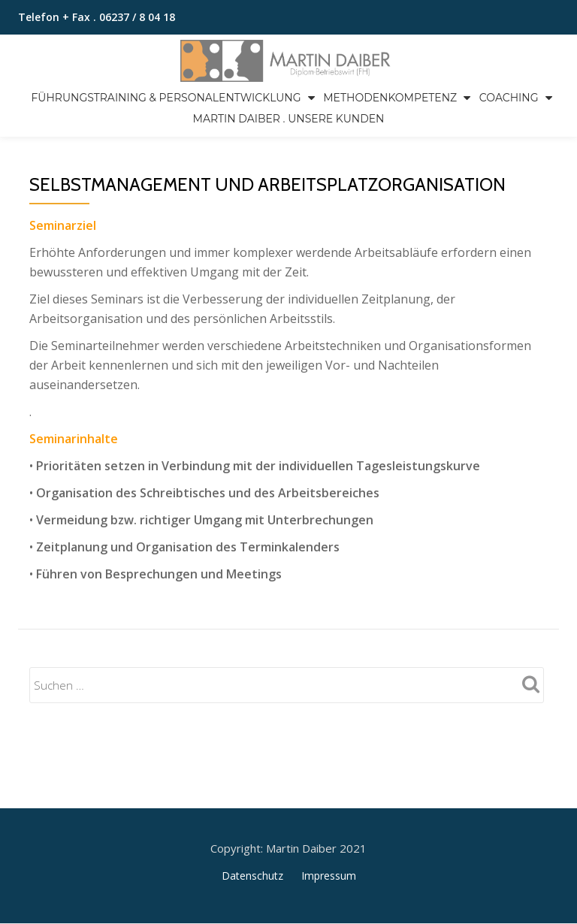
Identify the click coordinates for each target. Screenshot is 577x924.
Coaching (509, 98)
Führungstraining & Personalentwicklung (166, 98)
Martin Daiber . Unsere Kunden (289, 119)
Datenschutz (252, 812)
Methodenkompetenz (390, 98)
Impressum (329, 812)
